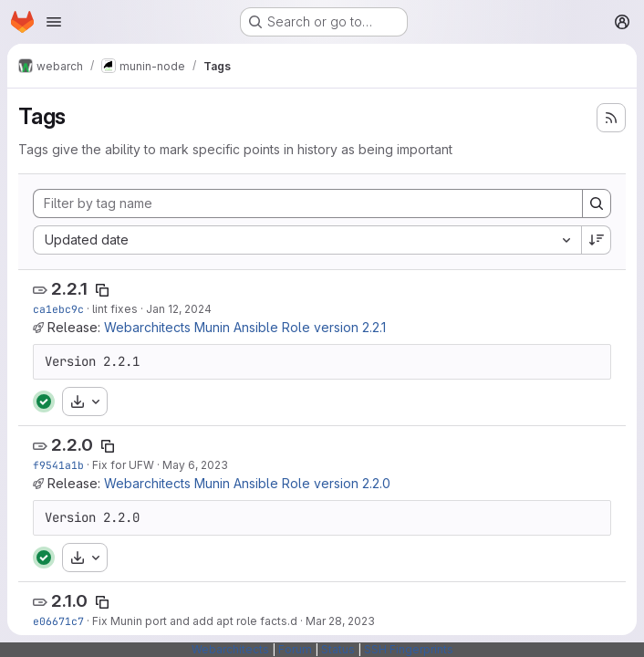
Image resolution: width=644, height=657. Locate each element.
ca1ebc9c (58, 309)
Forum (295, 649)
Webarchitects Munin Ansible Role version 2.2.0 (247, 483)
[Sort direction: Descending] (597, 240)
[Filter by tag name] (308, 203)
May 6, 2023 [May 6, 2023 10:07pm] (195, 465)
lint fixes (115, 309)
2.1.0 (69, 601)
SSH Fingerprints (409, 649)
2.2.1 (69, 289)
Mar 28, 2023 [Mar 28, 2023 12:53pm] (340, 621)
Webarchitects (230, 649)
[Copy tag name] (102, 290)
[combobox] (307, 240)
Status (338, 649)
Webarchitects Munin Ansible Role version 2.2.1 (245, 327)
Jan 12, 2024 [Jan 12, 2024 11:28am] (179, 309)
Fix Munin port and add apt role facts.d (195, 621)
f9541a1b (58, 465)
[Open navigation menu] (54, 22)
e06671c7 (58, 621)
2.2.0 (72, 445)
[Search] (597, 203)
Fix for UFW (123, 465)
